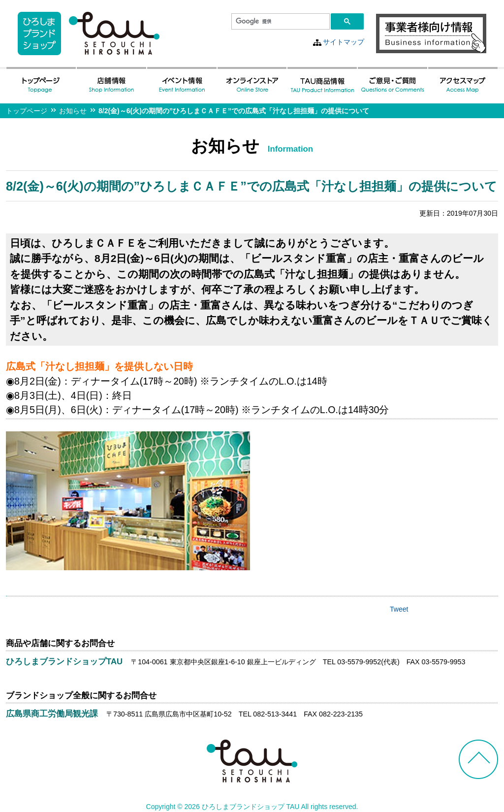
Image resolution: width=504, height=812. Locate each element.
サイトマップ (344, 42)
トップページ (27, 111)
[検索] (280, 22)
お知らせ (73, 111)
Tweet (399, 609)
